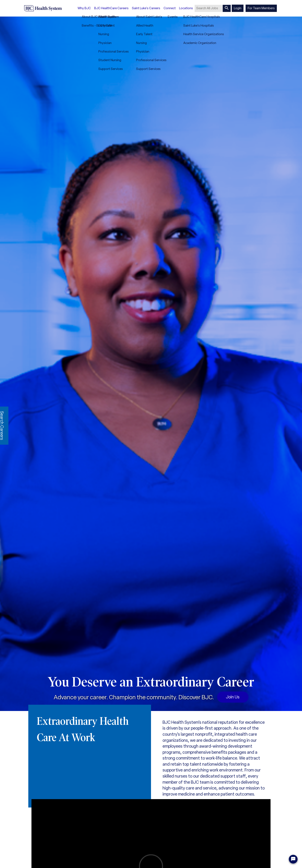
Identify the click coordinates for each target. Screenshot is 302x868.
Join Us (233, 697)
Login (238, 8)
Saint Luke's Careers (146, 8)
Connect (170, 8)
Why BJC (84, 8)
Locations (186, 8)
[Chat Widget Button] (293, 859)
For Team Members (261, 8)
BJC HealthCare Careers (111, 8)
